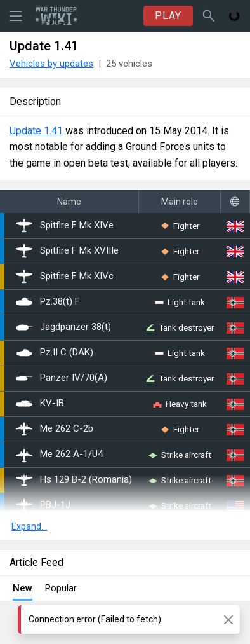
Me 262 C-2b (55, 429)
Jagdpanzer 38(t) (63, 327)
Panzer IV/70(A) (62, 378)
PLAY (168, 16)
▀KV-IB (40, 404)
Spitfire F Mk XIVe (65, 226)
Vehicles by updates (51, 64)
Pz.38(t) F (48, 302)
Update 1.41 (36, 131)
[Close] (228, 620)
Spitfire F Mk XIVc (65, 277)
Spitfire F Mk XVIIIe (67, 251)
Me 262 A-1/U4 (59, 455)
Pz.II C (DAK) (55, 353)
